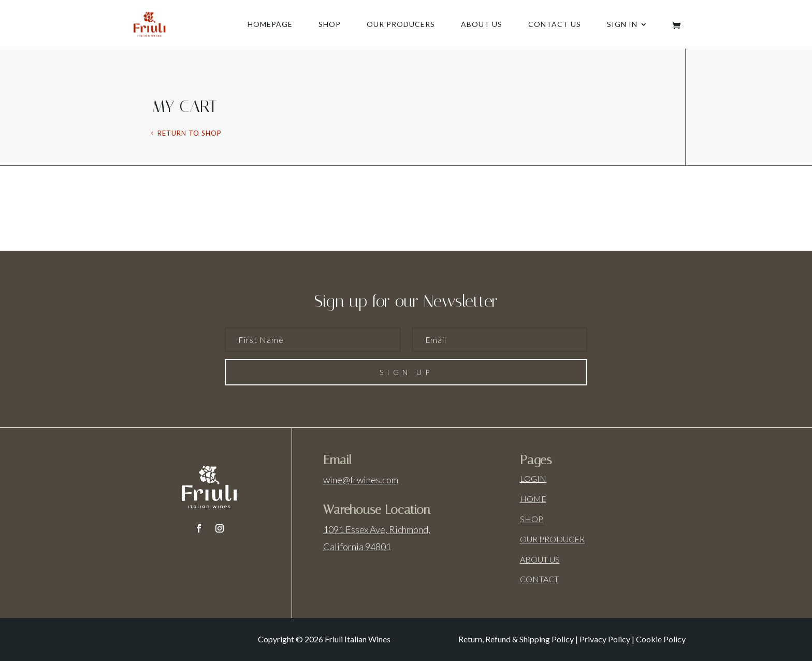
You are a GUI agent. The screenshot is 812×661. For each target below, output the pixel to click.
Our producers (401, 25)
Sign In (622, 25)
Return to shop (190, 133)
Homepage (270, 25)
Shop (330, 25)
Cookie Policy (661, 639)
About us (482, 25)
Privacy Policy (605, 639)
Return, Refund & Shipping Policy (516, 639)
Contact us (555, 25)
